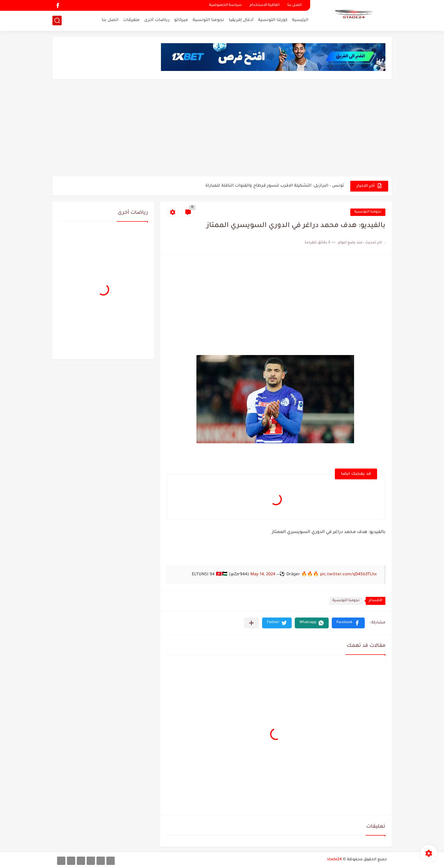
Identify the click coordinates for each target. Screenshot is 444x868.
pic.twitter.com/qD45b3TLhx (348, 575)
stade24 (335, 860)
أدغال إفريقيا (241, 20)
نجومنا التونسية (208, 20)
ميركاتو (181, 20)
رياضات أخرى (157, 20)
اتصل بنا (294, 5)
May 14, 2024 (263, 575)
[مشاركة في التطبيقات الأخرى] (251, 623)
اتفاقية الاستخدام (265, 5)
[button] (348, 623)
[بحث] (57, 21)
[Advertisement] (222, 129)
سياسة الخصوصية (225, 5)
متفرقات (131, 20)
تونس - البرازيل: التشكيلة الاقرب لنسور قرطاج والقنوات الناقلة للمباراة (275, 186)
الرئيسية (300, 20)
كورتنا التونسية (273, 20)
